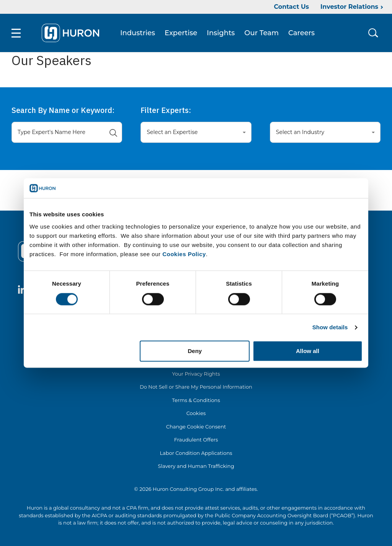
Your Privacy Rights (196, 374)
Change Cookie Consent (196, 427)
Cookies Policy (184, 254)
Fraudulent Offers (196, 440)
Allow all (308, 351)
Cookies (196, 413)
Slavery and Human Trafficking (196, 466)
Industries (138, 33)
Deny (195, 351)
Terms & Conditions (196, 400)
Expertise (181, 33)
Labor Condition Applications (196, 453)
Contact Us (291, 7)
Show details (330, 327)
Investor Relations (349, 7)
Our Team (261, 33)
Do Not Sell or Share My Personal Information (196, 387)
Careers (301, 33)
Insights (221, 33)
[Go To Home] (70, 33)
